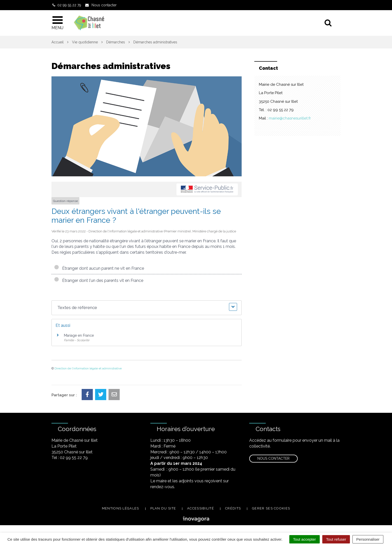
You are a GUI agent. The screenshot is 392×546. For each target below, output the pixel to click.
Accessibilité (201, 508)
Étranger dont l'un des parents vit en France (99, 280)
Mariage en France (79, 335)
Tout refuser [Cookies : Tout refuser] (336, 539)
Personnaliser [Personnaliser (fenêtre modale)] (368, 539)
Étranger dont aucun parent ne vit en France (99, 268)
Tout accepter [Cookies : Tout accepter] (305, 539)
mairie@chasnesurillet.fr (290, 118)
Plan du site (163, 508)
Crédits (233, 508)
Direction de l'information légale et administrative (88, 368)
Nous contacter (273, 458)
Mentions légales (121, 508)
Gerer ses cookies (271, 508)
